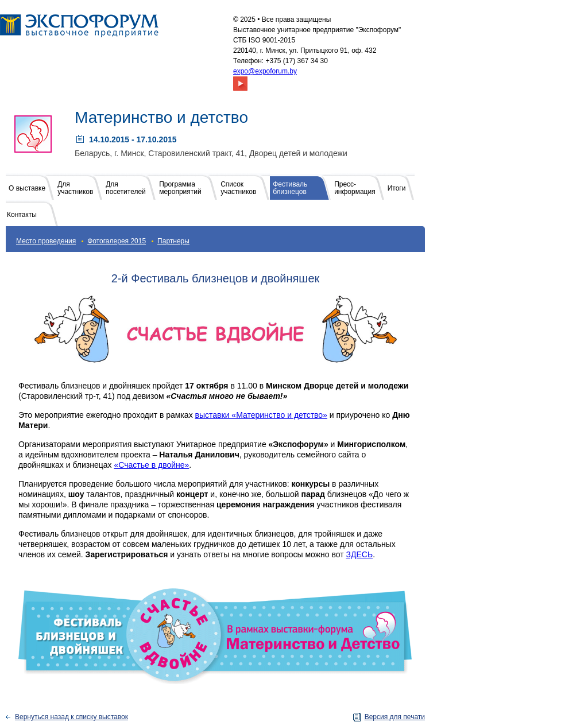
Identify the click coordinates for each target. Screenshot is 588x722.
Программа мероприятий (180, 188)
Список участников (238, 188)
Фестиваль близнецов (290, 188)
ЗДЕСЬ (360, 554)
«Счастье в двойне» (151, 465)
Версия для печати (395, 717)
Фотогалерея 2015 (117, 241)
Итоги (397, 188)
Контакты (22, 215)
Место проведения (46, 241)
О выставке (27, 188)
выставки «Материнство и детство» (261, 415)
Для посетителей (126, 188)
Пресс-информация (355, 188)
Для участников (75, 188)
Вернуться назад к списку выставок (71, 717)
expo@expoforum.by (265, 71)
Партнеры (173, 241)
